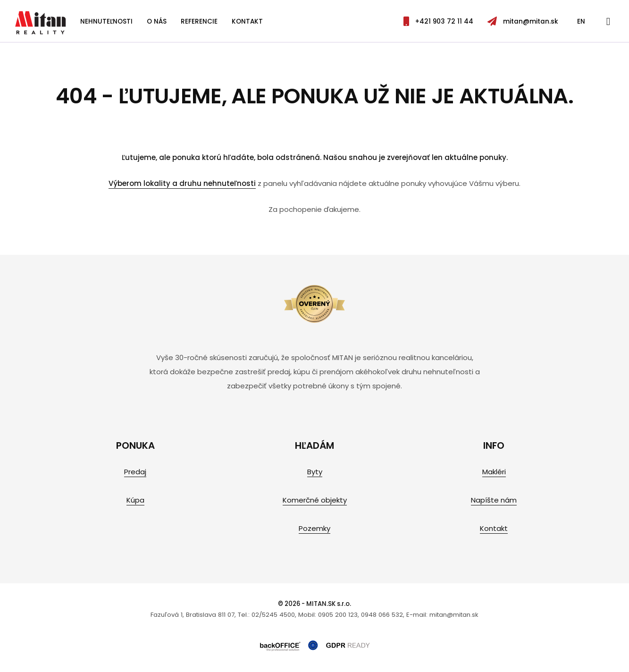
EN (581, 21)
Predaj (135, 472)
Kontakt (247, 21)
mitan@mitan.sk (523, 21)
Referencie (199, 21)
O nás (157, 21)
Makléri (494, 472)
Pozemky (314, 528)
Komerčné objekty (315, 500)
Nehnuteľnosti (106, 21)
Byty (315, 472)
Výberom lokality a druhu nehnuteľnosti (182, 183)
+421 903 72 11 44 (438, 21)
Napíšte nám (494, 500)
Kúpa (135, 500)
